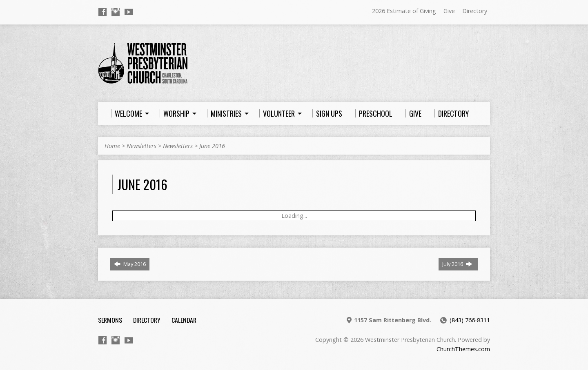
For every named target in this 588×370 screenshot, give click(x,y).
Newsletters (141, 146)
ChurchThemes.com (463, 349)
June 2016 (212, 146)
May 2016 (130, 264)
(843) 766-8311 (470, 320)
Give (449, 11)
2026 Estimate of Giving (404, 11)
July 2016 (457, 264)
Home (112, 146)
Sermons (110, 320)
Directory (475, 11)
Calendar (184, 320)
